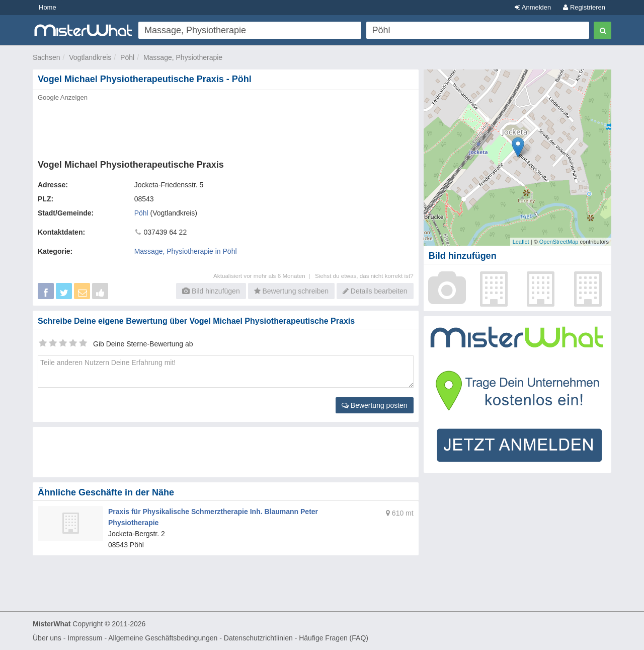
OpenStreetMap (559, 242)
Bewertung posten (375, 405)
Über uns (47, 638)
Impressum (85, 638)
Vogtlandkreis (90, 57)
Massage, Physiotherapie (183, 57)
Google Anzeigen (63, 97)
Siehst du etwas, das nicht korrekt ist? (364, 276)
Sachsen (46, 57)
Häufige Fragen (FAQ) (334, 638)
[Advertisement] (225, 127)
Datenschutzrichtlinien (258, 638)
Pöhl (127, 57)
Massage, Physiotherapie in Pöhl (186, 251)
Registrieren (584, 7)
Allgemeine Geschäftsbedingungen (163, 638)
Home (48, 7)
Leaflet (521, 242)
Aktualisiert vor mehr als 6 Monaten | (264, 276)
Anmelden (533, 7)
